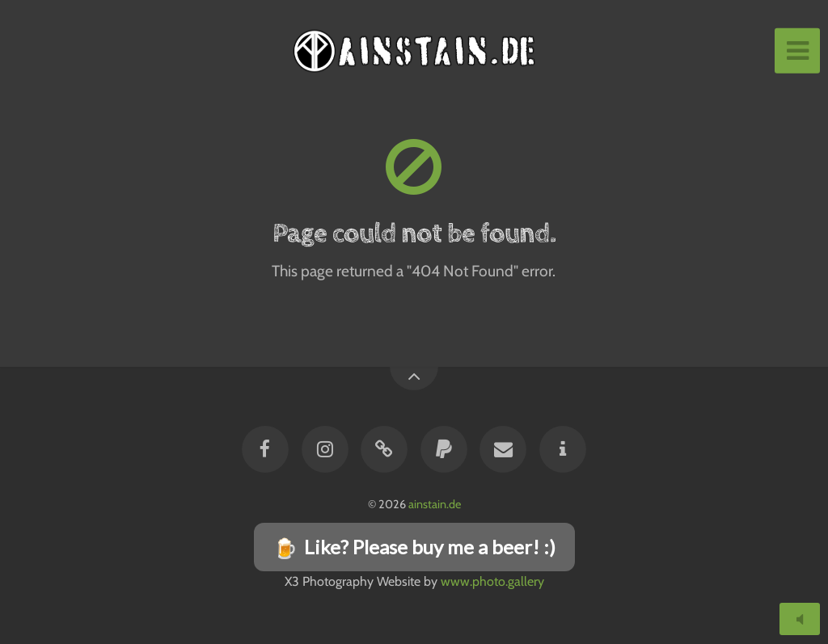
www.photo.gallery (492, 581)
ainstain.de (435, 504)
